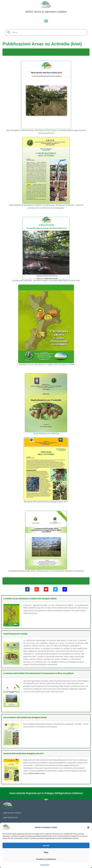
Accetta (46, 845)
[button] (88, 827)
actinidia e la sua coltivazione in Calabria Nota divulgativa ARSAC (31, 599)
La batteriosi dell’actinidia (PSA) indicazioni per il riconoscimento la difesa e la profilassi (38, 673)
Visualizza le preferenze (46, 859)
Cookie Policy (45, 865)
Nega (46, 852)
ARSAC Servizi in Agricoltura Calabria (46, 12)
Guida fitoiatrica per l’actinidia (15, 634)
